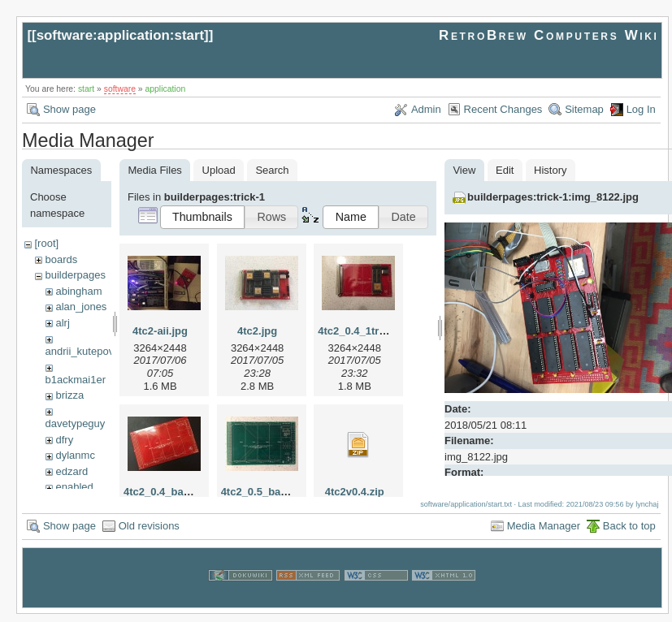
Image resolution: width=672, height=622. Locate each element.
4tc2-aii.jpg (160, 331)
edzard (72, 471)
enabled (74, 487)
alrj (62, 323)
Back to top (629, 533)
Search (272, 170)
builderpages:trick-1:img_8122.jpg (553, 197)
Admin (426, 109)
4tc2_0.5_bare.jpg (265, 492)
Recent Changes (503, 109)
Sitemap (584, 109)
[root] (46, 243)
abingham (78, 291)
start (86, 89)
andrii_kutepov (80, 351)
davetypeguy (76, 423)
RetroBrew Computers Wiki (549, 35)
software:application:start (120, 35)
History (550, 170)
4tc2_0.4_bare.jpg (168, 492)
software (120, 89)
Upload (219, 170)
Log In (641, 109)
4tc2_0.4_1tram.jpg (365, 331)
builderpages (75, 275)
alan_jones (81, 307)
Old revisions (149, 533)
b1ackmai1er (76, 380)
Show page (69, 109)
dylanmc (75, 455)
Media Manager (544, 533)
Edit (505, 170)
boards (61, 259)
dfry (64, 440)
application (166, 89)
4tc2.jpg (257, 331)
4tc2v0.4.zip (355, 492)
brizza (69, 395)
